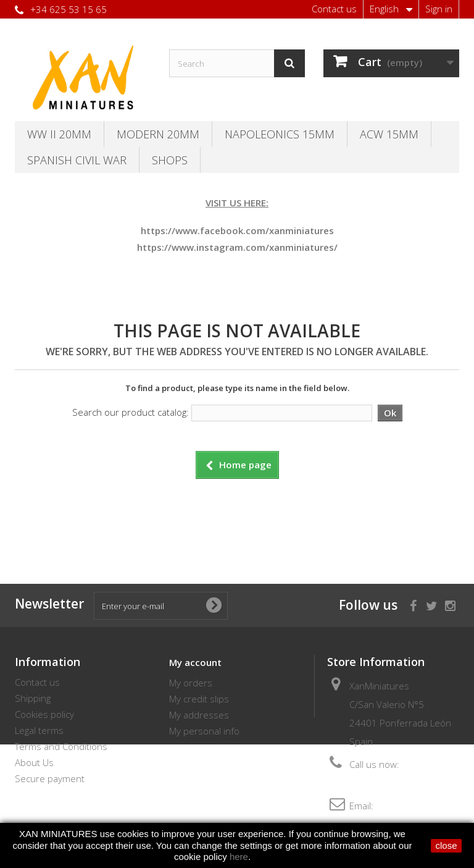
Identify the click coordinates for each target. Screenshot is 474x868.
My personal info (204, 731)
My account (195, 662)
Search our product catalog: (131, 412)
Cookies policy (44, 714)
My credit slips (199, 699)
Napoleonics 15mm (280, 134)
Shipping (33, 698)
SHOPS (170, 160)
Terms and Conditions (61, 746)
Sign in (439, 9)
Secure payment (50, 778)
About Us (34, 762)
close (446, 845)
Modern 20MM (158, 134)
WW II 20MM (59, 134)
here (239, 857)
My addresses (199, 715)
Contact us (334, 9)
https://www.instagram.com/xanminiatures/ (237, 247)
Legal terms (39, 730)
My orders (191, 683)
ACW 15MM (389, 134)
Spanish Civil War (77, 160)
